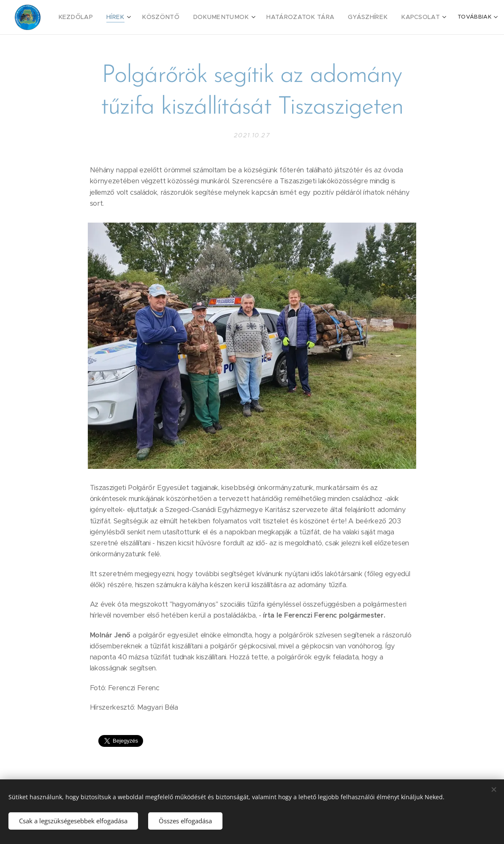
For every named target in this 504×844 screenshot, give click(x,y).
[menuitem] (92, 17)
